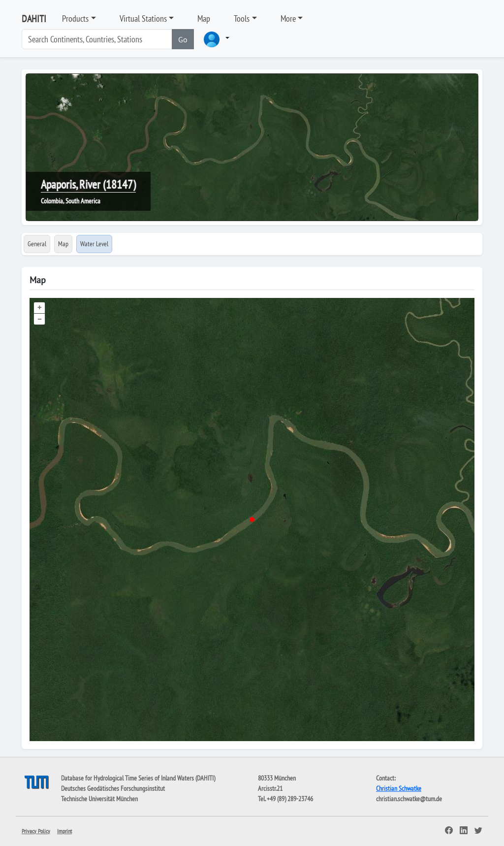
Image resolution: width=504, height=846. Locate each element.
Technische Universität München (99, 799)
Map (204, 18)
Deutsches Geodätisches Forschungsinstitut (113, 788)
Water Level (94, 244)
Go (183, 39)
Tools (242, 18)
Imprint (64, 831)
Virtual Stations (143, 18)
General (37, 244)
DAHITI (34, 19)
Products (75, 18)
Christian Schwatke (399, 788)
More (288, 18)
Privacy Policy (36, 831)
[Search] (97, 39)
